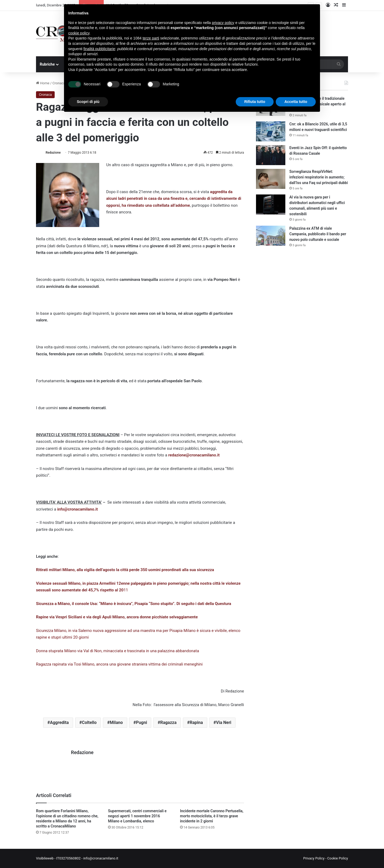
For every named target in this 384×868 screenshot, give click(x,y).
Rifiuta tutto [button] (255, 102)
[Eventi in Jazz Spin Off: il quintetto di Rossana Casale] (271, 155)
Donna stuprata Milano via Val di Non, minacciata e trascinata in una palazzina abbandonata (117, 651)
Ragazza (168, 722)
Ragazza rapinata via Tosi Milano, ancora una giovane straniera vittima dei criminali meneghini (119, 664)
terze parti (151, 38)
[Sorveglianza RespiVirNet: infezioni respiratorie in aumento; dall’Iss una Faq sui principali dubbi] (271, 179)
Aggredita (59, 722)
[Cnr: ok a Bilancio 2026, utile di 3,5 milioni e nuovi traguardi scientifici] (271, 131)
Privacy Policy (314, 858)
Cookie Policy (338, 858)
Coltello (89, 722)
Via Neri (224, 722)
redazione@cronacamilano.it (194, 455)
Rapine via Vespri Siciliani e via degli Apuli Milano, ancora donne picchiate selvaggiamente (117, 617)
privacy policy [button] (223, 23)
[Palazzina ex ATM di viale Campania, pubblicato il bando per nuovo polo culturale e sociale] (271, 236)
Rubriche (47, 64)
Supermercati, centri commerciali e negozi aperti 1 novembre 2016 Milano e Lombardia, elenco (137, 816)
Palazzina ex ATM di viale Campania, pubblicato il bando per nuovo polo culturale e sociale (318, 234)
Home (43, 83)
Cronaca (59, 83)
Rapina (196, 722)
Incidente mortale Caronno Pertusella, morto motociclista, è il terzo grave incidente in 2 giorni (212, 816)
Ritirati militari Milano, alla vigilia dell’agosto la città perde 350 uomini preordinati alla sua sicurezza (125, 570)
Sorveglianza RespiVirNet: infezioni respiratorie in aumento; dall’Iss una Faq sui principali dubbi (319, 177)
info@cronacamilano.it (77, 509)
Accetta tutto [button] (296, 102)
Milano (116, 722)
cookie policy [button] (79, 33)
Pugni (142, 722)
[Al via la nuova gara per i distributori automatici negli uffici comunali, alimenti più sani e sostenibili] (271, 204)
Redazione (53, 153)
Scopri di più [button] (88, 102)
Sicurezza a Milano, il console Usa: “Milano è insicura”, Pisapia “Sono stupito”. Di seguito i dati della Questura (134, 604)
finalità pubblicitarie (99, 49)
